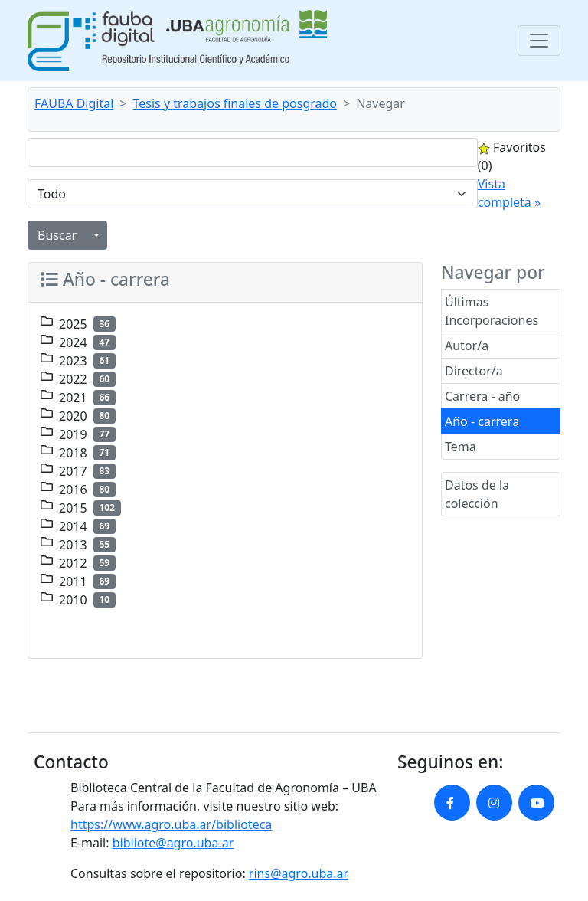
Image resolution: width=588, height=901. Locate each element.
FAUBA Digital (74, 103)
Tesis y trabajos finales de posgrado (235, 103)
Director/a (474, 371)
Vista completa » (509, 193)
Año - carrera (482, 421)
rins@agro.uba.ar (299, 873)
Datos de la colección (477, 494)
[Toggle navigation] (539, 41)
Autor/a (467, 346)
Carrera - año (482, 396)
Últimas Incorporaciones (492, 311)
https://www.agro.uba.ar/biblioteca (171, 824)
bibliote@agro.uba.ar (173, 843)
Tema (461, 447)
